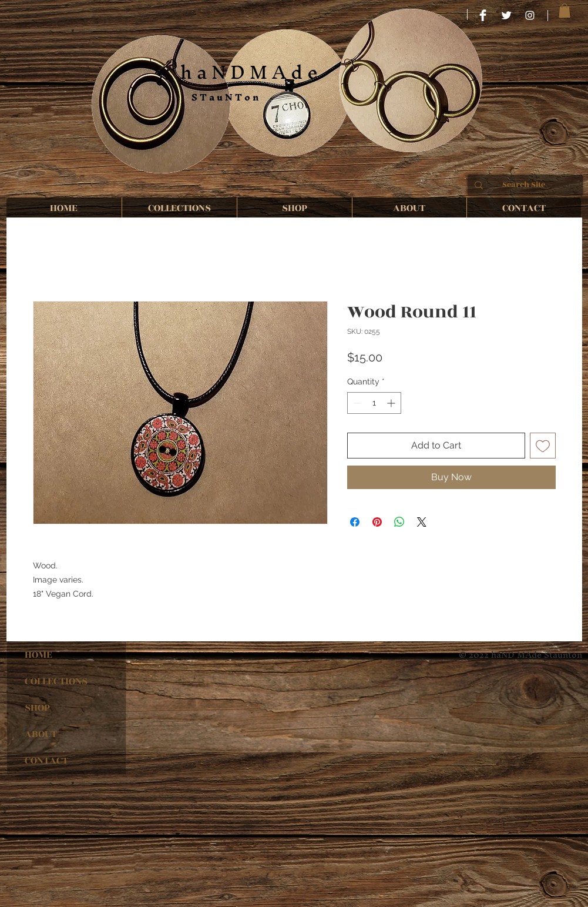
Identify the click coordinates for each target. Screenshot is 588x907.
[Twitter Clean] (506, 15)
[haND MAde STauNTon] (530, 15)
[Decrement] (356, 403)
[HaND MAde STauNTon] (483, 15)
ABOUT (41, 734)
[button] (565, 11)
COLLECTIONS (56, 681)
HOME (38, 655)
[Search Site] (524, 185)
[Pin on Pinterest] (377, 522)
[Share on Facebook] (355, 522)
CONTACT (46, 761)
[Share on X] (422, 522)
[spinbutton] (374, 403)
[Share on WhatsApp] (399, 522)
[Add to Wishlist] (543, 446)
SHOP (37, 708)
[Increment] (392, 403)
